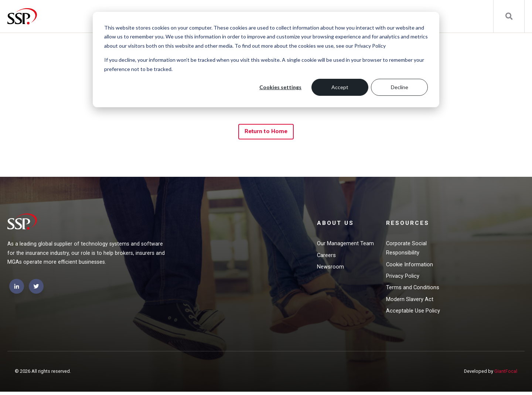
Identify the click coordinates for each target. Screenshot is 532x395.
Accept (340, 87)
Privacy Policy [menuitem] (403, 278)
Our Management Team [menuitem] (346, 245)
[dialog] (266, 60)
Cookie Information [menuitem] (410, 266)
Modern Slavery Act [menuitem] (410, 302)
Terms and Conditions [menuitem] (413, 290)
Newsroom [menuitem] (331, 269)
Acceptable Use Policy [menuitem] (413, 314)
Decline (400, 87)
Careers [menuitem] (327, 257)
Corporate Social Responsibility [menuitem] (407, 250)
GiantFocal (506, 375)
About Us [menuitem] (336, 224)
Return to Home (266, 132)
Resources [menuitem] (408, 224)
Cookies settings (280, 87)
